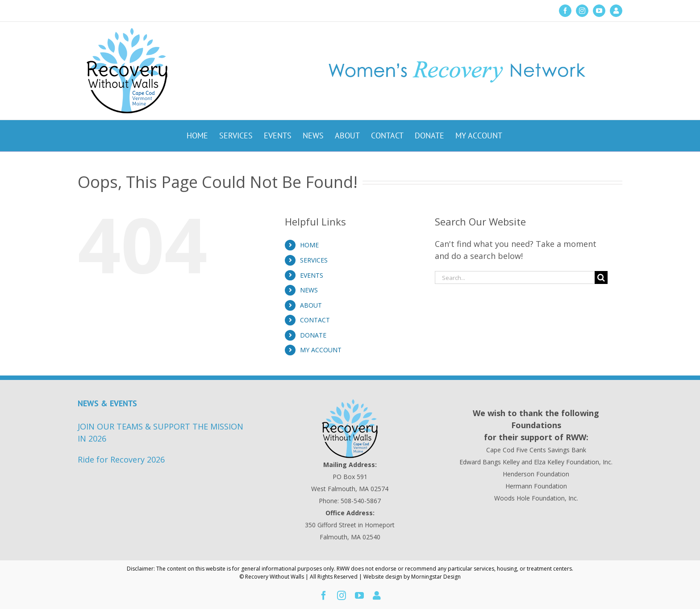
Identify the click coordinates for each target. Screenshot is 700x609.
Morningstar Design (436, 577)
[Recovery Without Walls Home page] (350, 429)
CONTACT (315, 320)
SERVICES (314, 260)
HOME (309, 245)
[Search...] (515, 277)
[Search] (601, 277)
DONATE (313, 335)
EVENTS (312, 275)
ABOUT (311, 305)
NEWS (309, 290)
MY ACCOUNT (321, 350)
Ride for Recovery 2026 (121, 459)
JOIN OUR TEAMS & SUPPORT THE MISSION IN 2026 (160, 432)
